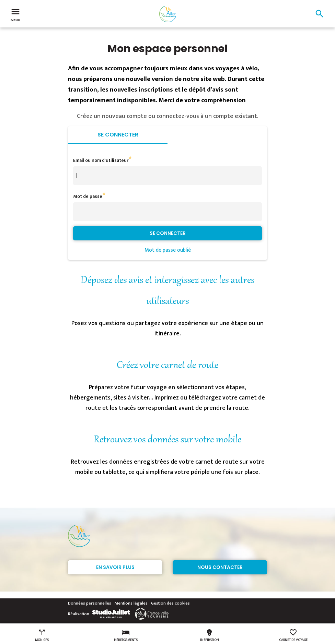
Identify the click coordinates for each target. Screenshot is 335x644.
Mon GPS (42, 635)
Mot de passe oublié (168, 250)
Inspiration (210, 635)
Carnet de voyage (293, 635)
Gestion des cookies (170, 603)
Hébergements (126, 635)
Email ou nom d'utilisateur (101, 160)
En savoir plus (115, 567)
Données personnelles (90, 603)
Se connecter (118, 135)
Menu (15, 14)
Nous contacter (220, 567)
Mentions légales (131, 603)
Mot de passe (88, 196)
